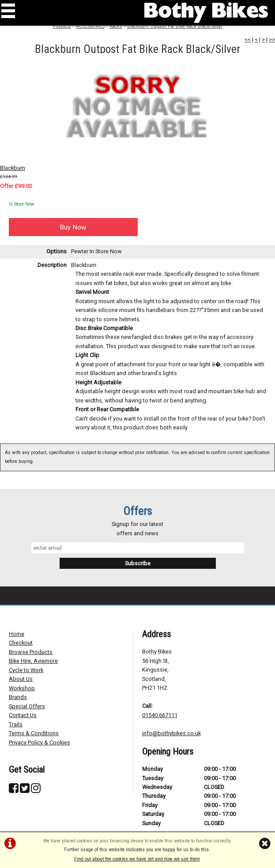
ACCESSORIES (90, 26)
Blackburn (13, 168)
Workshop (22, 688)
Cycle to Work (26, 670)
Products (62, 26)
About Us (21, 679)
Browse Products (31, 652)
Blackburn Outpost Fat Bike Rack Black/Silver (175, 26)
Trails (16, 724)
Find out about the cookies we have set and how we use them (137, 859)
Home (17, 634)
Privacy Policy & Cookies (40, 742)
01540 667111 (160, 715)
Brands (18, 697)
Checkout (21, 643)
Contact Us (23, 715)
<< (248, 39)
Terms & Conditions (34, 733)
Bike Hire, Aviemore (33, 661)
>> (272, 39)
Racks (116, 26)
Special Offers (27, 706)
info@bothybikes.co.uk (171, 733)
